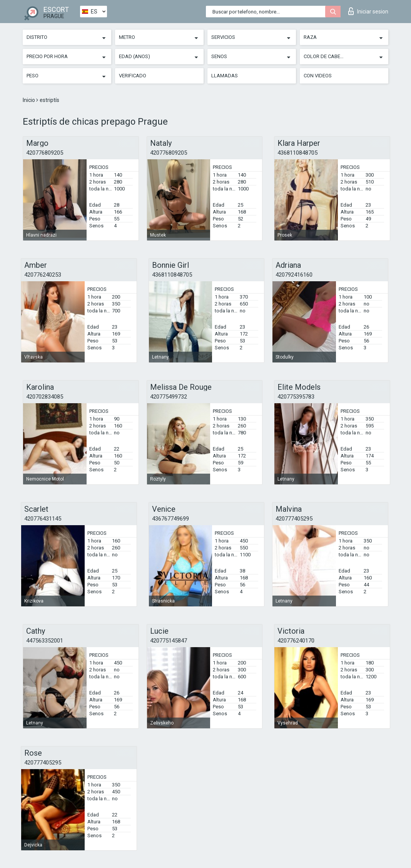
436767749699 (170, 519)
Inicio (29, 100)
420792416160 (294, 275)
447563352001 (45, 641)
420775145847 (169, 641)
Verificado (133, 76)
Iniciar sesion (368, 11)
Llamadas (225, 76)
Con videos (318, 76)
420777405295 (294, 519)
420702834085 (45, 397)
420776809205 (45, 153)
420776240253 (43, 275)
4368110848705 (297, 153)
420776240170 (296, 641)
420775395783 (296, 397)
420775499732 (169, 397)
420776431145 (43, 519)
